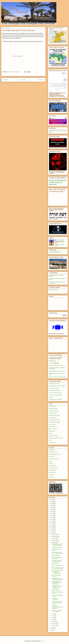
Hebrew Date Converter (55, 415)
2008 (52, 628)
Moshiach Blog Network (55, 252)
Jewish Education (53, 452)
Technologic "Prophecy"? (55, 599)
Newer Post (5, 80)
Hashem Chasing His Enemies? (57, 558)
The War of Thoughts (54, 384)
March (53, 622)
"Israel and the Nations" (55, 390)
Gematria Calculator (54, 411)
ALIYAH (51, 397)
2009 (52, 533)
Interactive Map (53, 418)
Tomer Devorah (60, 240)
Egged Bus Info (53, 406)
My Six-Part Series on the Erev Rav (57, 377)
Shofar (51, 461)
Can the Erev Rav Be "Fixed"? (56, 365)
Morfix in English (53, 429)
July (53, 614)
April (53, 620)
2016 (52, 519)
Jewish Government (54, 388)
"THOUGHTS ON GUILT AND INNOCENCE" (57, 545)
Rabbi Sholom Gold (54, 459)
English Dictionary (53, 408)
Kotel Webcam (52, 427)
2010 (52, 531)
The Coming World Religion (56, 395)
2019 (52, 513)
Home (24, 80)
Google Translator (53, 413)
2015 (52, 521)
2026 (52, 500)
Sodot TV (51, 463)
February (54, 624)
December (54, 535)
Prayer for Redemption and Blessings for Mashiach (58, 182)
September (54, 540)
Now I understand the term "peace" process (57, 553)
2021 (52, 509)
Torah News (52, 475)
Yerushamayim (53, 443)
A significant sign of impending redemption (57, 579)
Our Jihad (51, 363)
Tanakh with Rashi (53, 436)
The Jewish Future (53, 468)
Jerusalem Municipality (55, 422)
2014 (52, 523)
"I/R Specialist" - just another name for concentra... (56, 587)
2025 (52, 502)
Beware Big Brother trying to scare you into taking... (57, 583)
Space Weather (53, 466)
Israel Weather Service (54, 420)
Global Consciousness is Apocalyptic (57, 611)
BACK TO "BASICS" (54, 290)
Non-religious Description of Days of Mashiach (57, 607)
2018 (52, 515)
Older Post (41, 80)
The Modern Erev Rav (54, 357)
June (53, 616)
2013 (52, 525)
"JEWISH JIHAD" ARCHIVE (55, 400)
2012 (52, 527)
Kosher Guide (52, 424)
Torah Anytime (52, 470)
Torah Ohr (51, 477)
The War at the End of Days (56, 393)
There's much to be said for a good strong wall (57, 568)
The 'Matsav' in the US (57, 547)
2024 (52, 504)
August (54, 542)
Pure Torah (52, 457)
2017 (52, 517)
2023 (52, 506)
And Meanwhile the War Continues (57, 371)
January (54, 626)
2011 (52, 529)
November (54, 536)
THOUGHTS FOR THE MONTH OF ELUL (57, 561)
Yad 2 (50, 440)
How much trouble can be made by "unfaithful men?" (57, 572)
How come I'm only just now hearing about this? (57, 603)
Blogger (42, 641)
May (53, 618)
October (54, 538)
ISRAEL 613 (52, 450)
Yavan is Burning (56, 555)
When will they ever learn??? (56, 576)
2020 (52, 511)
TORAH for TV (52, 472)
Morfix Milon (52, 431)
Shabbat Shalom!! (56, 590)
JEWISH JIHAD (53, 361)
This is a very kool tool (57, 566)
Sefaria (51, 434)
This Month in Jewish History (56, 438)
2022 (52, 507)
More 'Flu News (55, 564)
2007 (52, 630)
